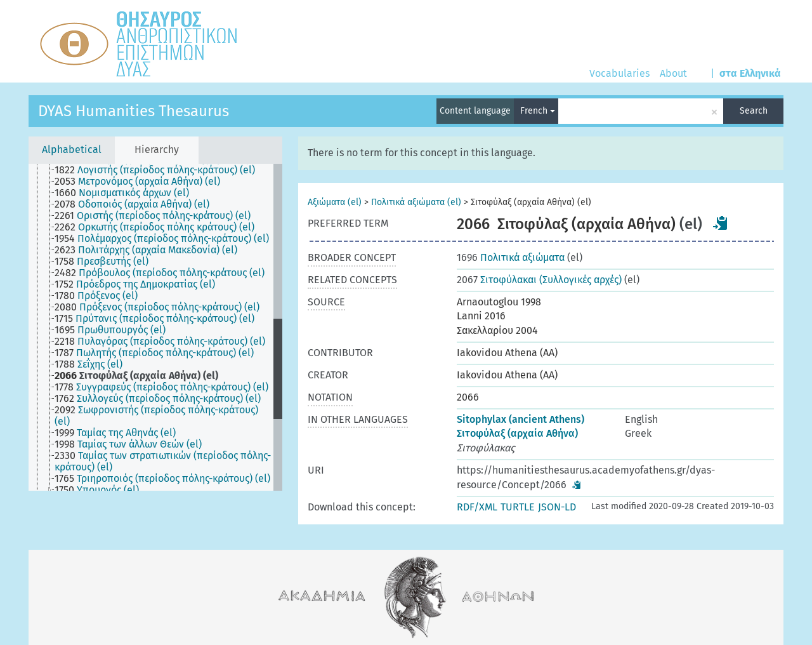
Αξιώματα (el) (335, 202)
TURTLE (518, 507)
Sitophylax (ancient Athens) (521, 419)
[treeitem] (160, 170)
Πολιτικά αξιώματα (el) (416, 202)
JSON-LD (557, 507)
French (538, 111)
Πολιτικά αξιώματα (511, 257)
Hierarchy (157, 150)
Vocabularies (619, 73)
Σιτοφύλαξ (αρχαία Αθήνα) (517, 433)
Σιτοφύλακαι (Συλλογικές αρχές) (539, 280)
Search (754, 111)
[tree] (155, 327)
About (673, 73)
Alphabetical (72, 150)
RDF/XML (477, 507)
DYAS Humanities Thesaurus (134, 111)
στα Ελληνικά (750, 73)
